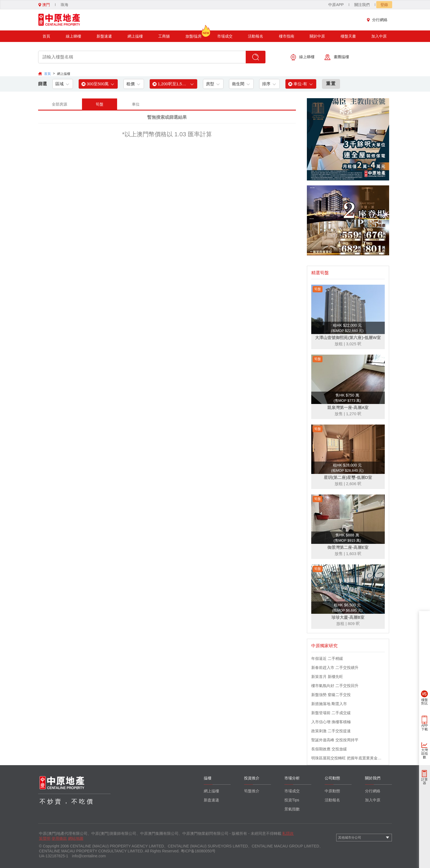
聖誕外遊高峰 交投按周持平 (335, 740)
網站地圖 (76, 838)
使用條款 (59, 838)
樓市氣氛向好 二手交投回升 (335, 686)
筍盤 (100, 104)
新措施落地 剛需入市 (329, 704)
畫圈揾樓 (337, 57)
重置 (331, 84)
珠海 (64, 5)
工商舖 (164, 36)
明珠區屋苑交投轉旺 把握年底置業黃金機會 (348, 758)
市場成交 (225, 36)
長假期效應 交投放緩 (329, 749)
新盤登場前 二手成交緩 (331, 713)
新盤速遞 (104, 36)
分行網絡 (378, 20)
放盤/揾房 (194, 34)
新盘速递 (211, 800)
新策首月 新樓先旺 (327, 677)
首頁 (46, 36)
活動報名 (256, 36)
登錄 (384, 5)
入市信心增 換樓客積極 (331, 722)
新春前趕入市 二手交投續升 (335, 668)
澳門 (44, 5)
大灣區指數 (425, 754)
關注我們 (362, 5)
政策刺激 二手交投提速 (331, 731)
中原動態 (332, 791)
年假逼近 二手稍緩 (327, 658)
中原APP (336, 5)
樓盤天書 (348, 36)
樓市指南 (287, 36)
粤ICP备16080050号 (198, 851)
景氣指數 (292, 809)
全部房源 (60, 104)
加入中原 (379, 36)
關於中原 (317, 36)
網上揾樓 (135, 36)
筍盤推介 (252, 791)
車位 (136, 104)
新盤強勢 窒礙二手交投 (331, 695)
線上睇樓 (73, 36)
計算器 (425, 781)
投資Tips (292, 800)
